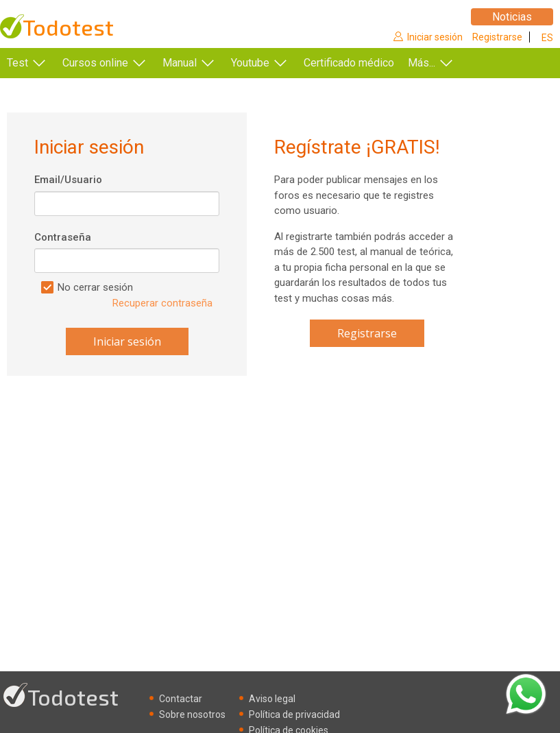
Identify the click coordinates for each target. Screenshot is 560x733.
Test (17, 63)
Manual (180, 63)
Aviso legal (272, 699)
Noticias (512, 17)
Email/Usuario (68, 180)
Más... (442, 63)
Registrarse (497, 37)
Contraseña (63, 237)
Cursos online (95, 63)
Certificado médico (349, 63)
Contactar (181, 699)
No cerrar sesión (95, 287)
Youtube (250, 63)
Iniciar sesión (435, 37)
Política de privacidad (294, 714)
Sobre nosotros (192, 714)
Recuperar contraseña (162, 303)
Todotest (68, 27)
